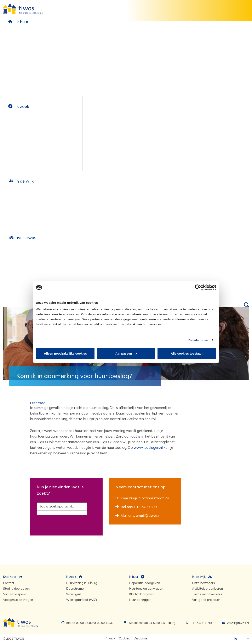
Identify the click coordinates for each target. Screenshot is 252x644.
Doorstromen (76, 589)
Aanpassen (126, 353)
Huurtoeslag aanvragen (146, 589)
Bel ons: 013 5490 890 (139, 507)
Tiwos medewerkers (207, 594)
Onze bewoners (204, 583)
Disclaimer (141, 638)
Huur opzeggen (140, 600)
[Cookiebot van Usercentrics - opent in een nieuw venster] (198, 288)
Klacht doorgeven (142, 594)
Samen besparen (15, 594)
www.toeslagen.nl (148, 447)
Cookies (124, 638)
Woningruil (74, 594)
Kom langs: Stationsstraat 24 (145, 498)
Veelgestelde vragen (18, 600)
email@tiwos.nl (238, 623)
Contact (9, 583)
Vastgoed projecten (206, 600)
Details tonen (198, 340)
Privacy (110, 638)
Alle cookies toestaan (187, 353)
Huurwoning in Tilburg (82, 583)
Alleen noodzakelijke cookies (65, 353)
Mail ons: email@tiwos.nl (141, 515)
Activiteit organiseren (207, 589)
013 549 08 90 (201, 623)
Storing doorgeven (16, 589)
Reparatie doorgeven (145, 583)
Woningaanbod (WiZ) (82, 600)
